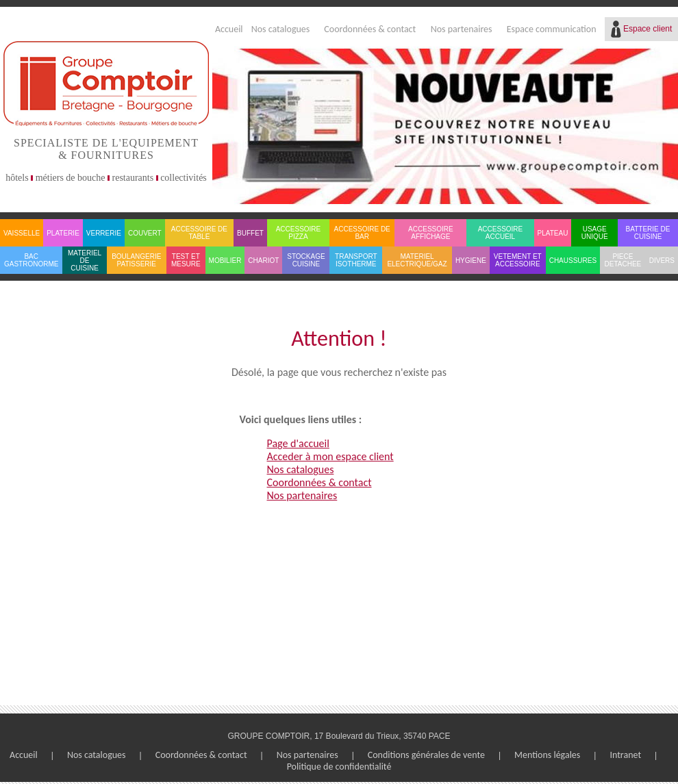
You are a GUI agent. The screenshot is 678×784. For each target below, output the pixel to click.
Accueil (229, 29)
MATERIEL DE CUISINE (85, 261)
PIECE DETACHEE (623, 260)
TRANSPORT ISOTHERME (356, 260)
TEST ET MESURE (186, 260)
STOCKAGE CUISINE (306, 260)
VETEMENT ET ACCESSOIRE (518, 260)
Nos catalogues (281, 29)
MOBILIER (225, 261)
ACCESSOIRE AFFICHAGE (431, 233)
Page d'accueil (298, 443)
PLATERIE (63, 233)
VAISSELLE (22, 233)
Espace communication (552, 29)
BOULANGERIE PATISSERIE (136, 260)
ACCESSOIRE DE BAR (362, 233)
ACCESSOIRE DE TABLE (199, 233)
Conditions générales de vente (426, 755)
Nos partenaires (462, 29)
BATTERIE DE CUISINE (648, 233)
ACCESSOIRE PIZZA (299, 233)
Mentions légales (547, 755)
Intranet (625, 755)
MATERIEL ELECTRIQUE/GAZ (417, 260)
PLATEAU (553, 233)
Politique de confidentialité (339, 767)
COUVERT (145, 233)
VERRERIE (104, 233)
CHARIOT (263, 261)
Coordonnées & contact (370, 29)
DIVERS (662, 261)
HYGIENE (471, 261)
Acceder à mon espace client (330, 456)
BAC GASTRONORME (31, 260)
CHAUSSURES (573, 261)
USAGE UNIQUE (595, 233)
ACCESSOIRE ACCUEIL (501, 233)
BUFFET (250, 233)
